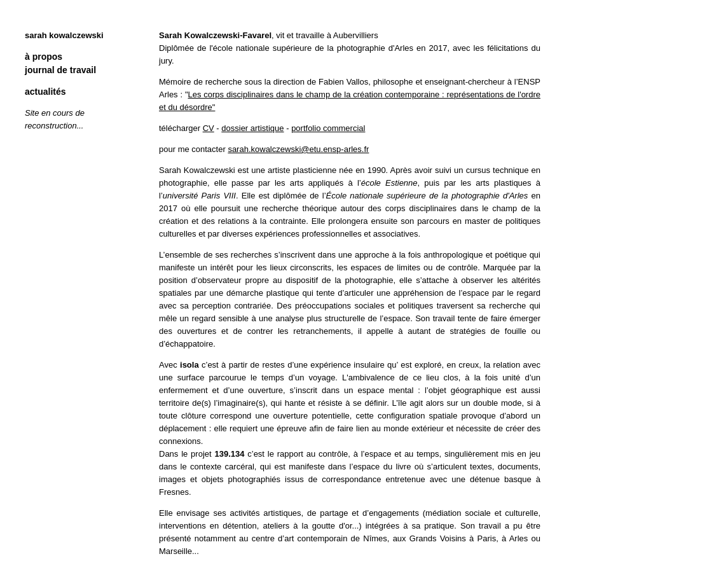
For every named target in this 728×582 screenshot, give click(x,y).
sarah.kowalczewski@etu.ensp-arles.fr (298, 149)
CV (209, 128)
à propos (44, 57)
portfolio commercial (328, 128)
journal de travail (60, 70)
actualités (45, 92)
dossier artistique (252, 128)
